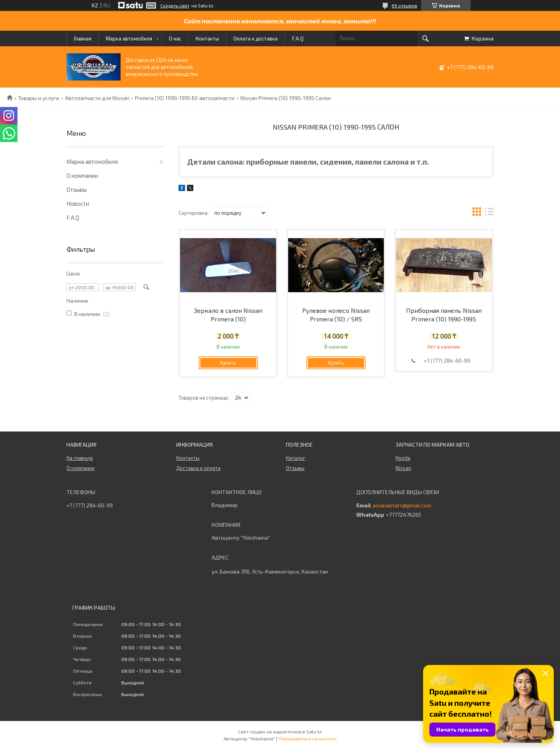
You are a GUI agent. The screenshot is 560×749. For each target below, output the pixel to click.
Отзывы (77, 189)
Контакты (207, 39)
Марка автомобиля (129, 39)
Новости (78, 203)
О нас (175, 39)
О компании (82, 175)
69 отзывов (404, 5)
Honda (403, 458)
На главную (80, 458)
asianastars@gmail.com (402, 505)
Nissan (403, 468)
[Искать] (425, 39)
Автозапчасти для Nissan (97, 98)
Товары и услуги (38, 98)
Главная (83, 39)
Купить (228, 363)
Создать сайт (175, 5)
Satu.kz (314, 731)
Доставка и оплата (198, 468)
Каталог (296, 458)
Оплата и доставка (255, 39)
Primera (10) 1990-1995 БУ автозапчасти (185, 98)
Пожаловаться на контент (308, 738)
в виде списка (489, 213)
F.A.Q (298, 39)
